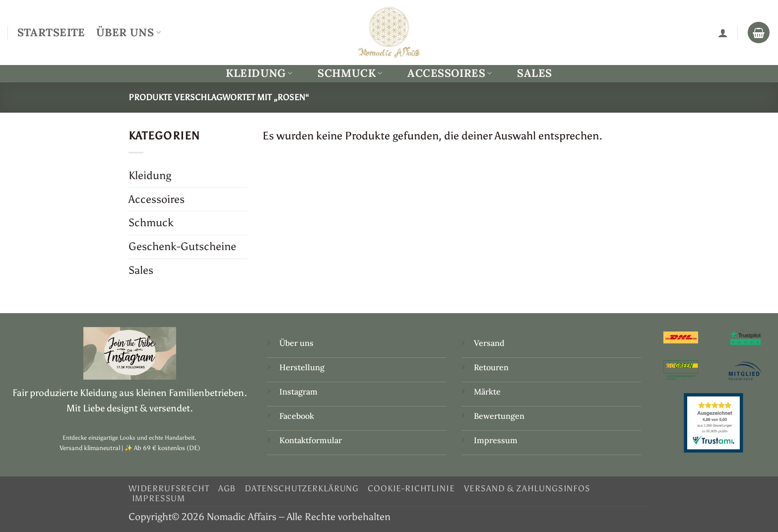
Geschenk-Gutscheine (182, 246)
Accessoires (450, 73)
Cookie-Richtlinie (411, 488)
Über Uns (129, 32)
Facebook (297, 416)
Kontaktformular (311, 440)
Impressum (496, 440)
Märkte (487, 392)
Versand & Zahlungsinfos (527, 488)
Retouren (491, 367)
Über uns (296, 343)
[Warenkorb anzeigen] (759, 33)
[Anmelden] (723, 33)
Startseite (51, 32)
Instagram (299, 392)
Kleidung (259, 73)
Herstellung (302, 367)
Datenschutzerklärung (302, 488)
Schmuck (350, 73)
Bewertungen (499, 416)
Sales (534, 73)
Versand (489, 343)
